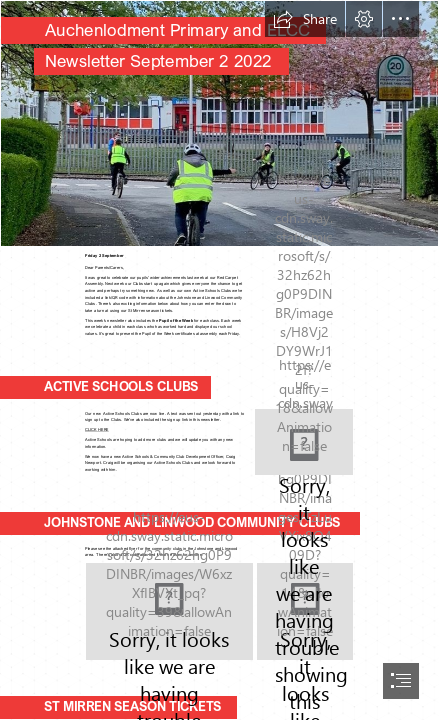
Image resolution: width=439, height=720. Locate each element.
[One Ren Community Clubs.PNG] (169, 611)
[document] (219, 360)
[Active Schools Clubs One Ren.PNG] (304, 442)
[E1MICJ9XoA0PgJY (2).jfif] (219, 123)
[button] (305, 19)
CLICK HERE (97, 429)
